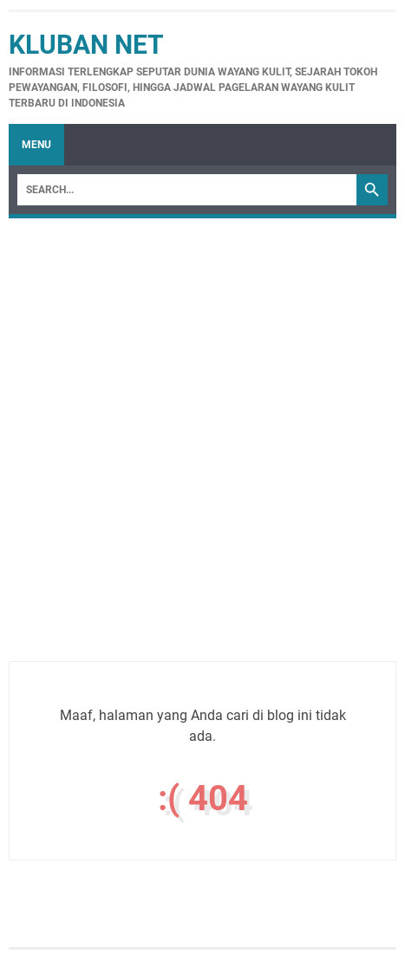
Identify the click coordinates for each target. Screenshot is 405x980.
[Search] (187, 190)
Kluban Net (86, 45)
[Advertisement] (202, 459)
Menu (36, 145)
